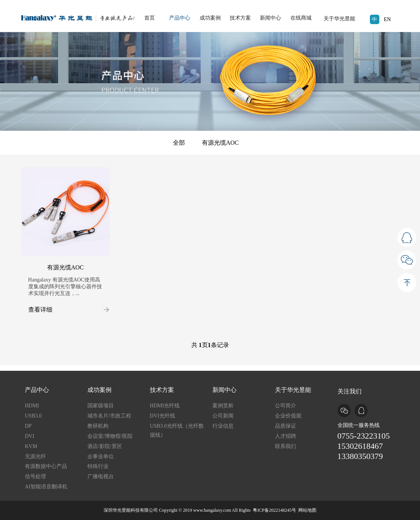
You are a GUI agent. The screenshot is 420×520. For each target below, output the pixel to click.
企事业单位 (101, 457)
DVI (30, 436)
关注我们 (350, 391)
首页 (150, 18)
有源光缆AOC (220, 143)
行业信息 (223, 426)
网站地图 (307, 510)
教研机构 (98, 426)
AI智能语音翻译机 (46, 487)
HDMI (32, 406)
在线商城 (301, 18)
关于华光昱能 (339, 19)
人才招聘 (286, 436)
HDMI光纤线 (165, 406)
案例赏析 (223, 406)
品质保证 (286, 426)
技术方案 (240, 18)
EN (387, 19)
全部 (179, 143)
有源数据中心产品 (46, 466)
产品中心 (180, 18)
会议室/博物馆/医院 (110, 436)
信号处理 (35, 476)
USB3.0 (33, 416)
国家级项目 (101, 406)
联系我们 (286, 446)
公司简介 (286, 406)
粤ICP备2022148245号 (274, 510)
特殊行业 (98, 466)
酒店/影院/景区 (105, 446)
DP (28, 426)
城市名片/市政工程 (109, 416)
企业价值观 (288, 416)
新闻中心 (270, 18)
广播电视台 (101, 476)
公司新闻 (223, 416)
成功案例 (210, 18)
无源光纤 (35, 457)
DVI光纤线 (163, 416)
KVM (31, 446)
